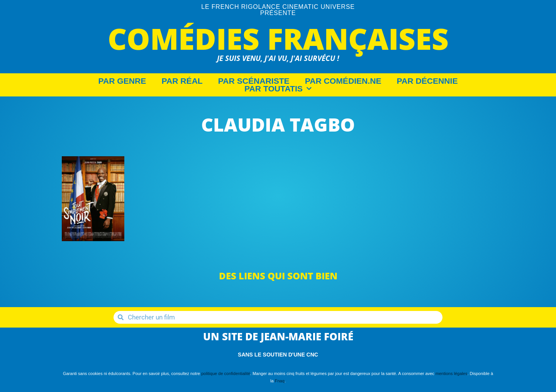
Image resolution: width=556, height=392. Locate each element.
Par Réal (182, 81)
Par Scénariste (254, 81)
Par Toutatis (278, 89)
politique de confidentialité (226, 373)
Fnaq (280, 381)
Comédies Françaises (278, 38)
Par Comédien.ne (343, 81)
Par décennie (427, 81)
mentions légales (452, 373)
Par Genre (122, 81)
